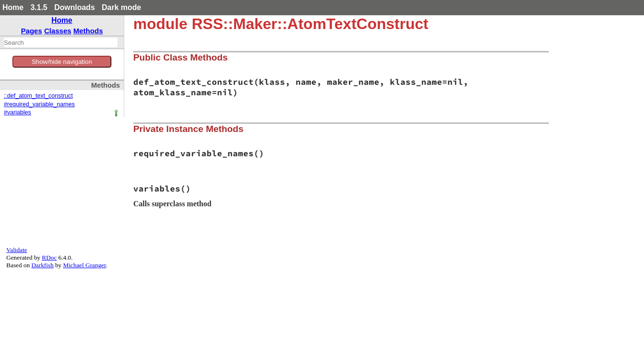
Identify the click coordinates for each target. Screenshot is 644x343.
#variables (17, 112)
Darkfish (43, 265)
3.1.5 (39, 7)
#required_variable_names (39, 104)
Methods (88, 31)
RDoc (49, 257)
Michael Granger (85, 265)
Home (13, 7)
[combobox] (61, 42)
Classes (58, 31)
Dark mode (122, 7)
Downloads (74, 7)
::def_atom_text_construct (38, 96)
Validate (17, 250)
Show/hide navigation (62, 62)
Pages (32, 31)
